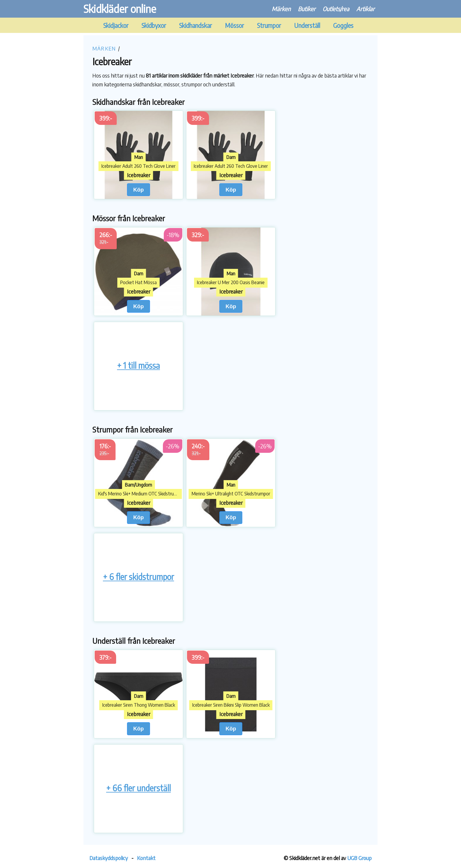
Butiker (307, 9)
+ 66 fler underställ (138, 788)
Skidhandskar (196, 25)
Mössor (234, 25)
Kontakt (146, 858)
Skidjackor (116, 25)
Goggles (343, 25)
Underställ (307, 25)
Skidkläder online (120, 9)
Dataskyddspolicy (109, 858)
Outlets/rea (336, 9)
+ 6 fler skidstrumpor (138, 577)
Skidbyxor (154, 25)
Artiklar (365, 9)
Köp (138, 190)
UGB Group (359, 858)
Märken (281, 9)
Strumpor (269, 25)
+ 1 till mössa (138, 365)
